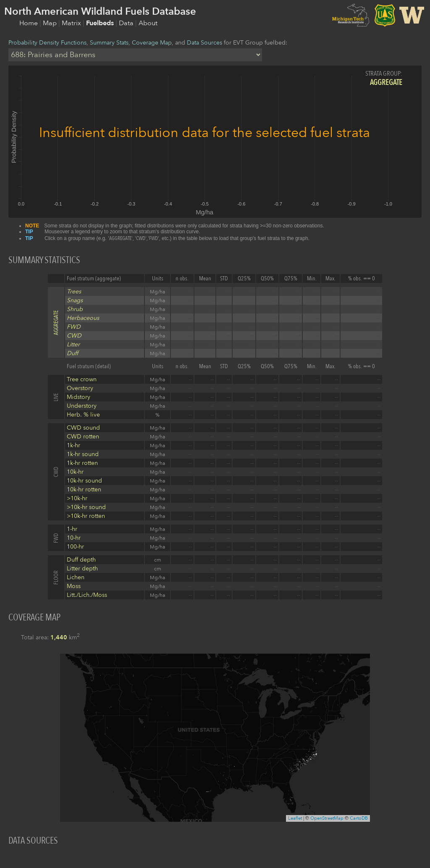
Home (29, 23)
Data (127, 23)
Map (51, 23)
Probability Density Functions (47, 43)
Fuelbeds (101, 23)
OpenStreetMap (327, 818)
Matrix (72, 23)
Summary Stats (109, 43)
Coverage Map (152, 43)
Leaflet (295, 818)
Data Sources (205, 43)
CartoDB (359, 818)
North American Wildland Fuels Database (100, 12)
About (148, 23)
